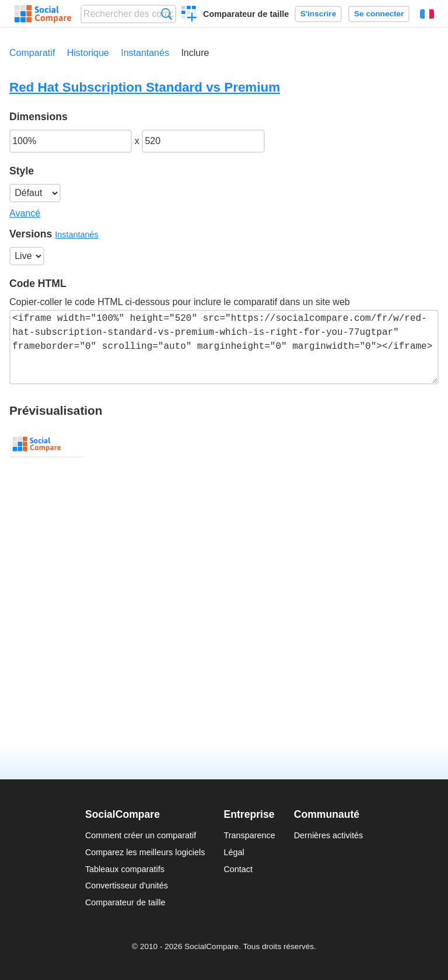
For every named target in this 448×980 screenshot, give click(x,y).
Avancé (25, 213)
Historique (88, 53)
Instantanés (145, 53)
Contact (238, 869)
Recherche (167, 14)
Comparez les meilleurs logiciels (145, 852)
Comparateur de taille (246, 14)
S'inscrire (318, 14)
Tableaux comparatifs (125, 869)
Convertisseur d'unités (127, 885)
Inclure (195, 53)
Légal (234, 852)
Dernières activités (328, 835)
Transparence (249, 835)
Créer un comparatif (189, 15)
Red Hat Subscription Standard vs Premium (145, 87)
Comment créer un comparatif (141, 835)
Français (427, 14)
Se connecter (379, 14)
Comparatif (32, 53)
